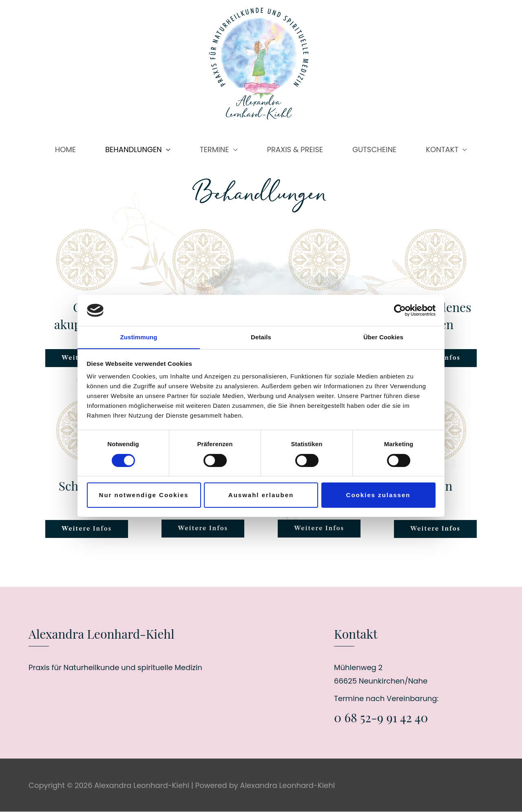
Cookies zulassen (378, 495)
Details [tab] (261, 337)
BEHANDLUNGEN (134, 149)
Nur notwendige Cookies (144, 495)
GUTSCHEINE (374, 149)
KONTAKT (442, 149)
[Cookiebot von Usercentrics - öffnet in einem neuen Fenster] (400, 310)
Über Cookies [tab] (383, 337)
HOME (65, 149)
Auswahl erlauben (261, 495)
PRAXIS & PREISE (295, 149)
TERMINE (215, 149)
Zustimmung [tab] (139, 337)
